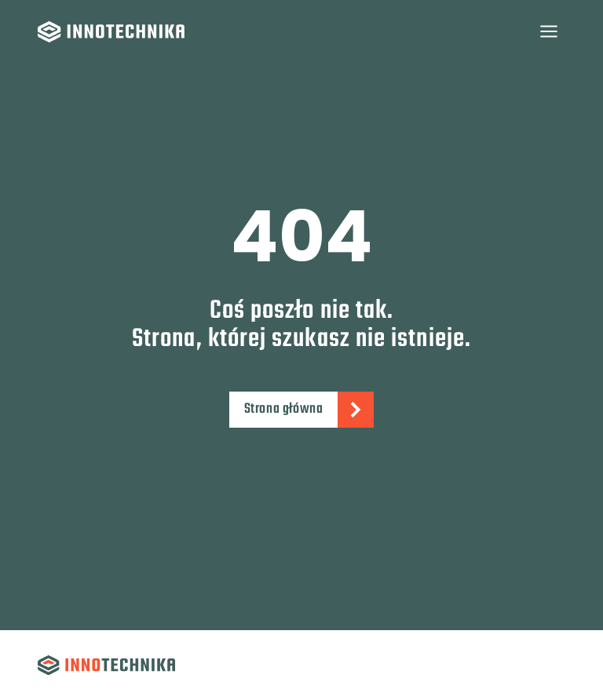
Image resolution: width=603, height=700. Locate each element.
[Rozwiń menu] (548, 31)
